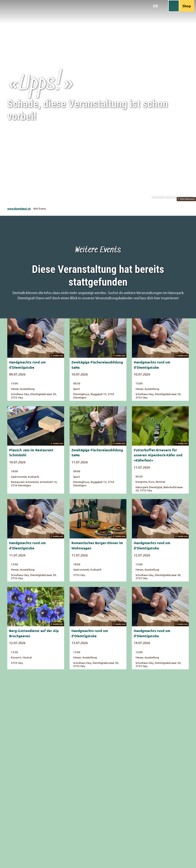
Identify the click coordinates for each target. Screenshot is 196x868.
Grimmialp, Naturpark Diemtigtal (172, 197)
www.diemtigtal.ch (19, 208)
